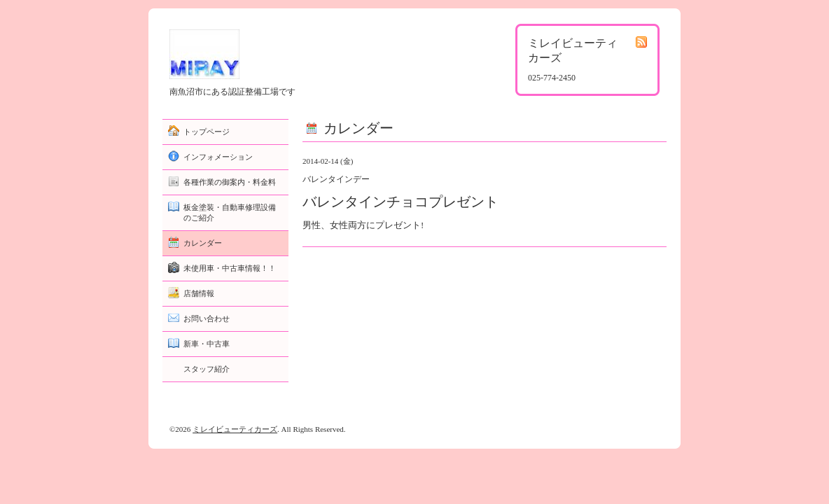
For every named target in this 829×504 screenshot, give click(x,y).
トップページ (207, 132)
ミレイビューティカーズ (235, 429)
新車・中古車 (207, 344)
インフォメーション (218, 157)
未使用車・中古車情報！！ (230, 268)
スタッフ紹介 (207, 369)
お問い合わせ (207, 318)
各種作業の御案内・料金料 (230, 182)
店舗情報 (199, 293)
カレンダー (203, 243)
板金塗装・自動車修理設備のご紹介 (230, 212)
